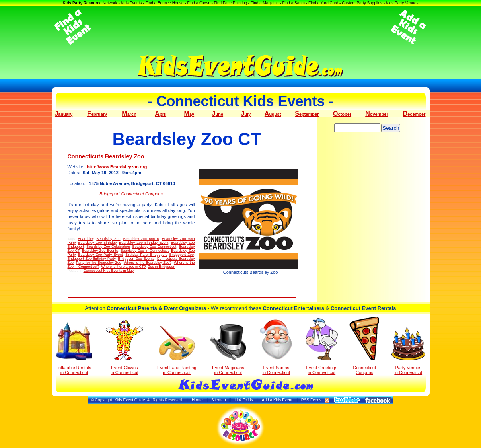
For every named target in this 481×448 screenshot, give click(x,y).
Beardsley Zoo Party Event (101, 255)
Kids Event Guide (129, 400)
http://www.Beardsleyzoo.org (117, 167)
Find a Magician (265, 3)
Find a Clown (199, 3)
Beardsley (86, 239)
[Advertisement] (241, 27)
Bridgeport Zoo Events (136, 259)
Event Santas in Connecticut (276, 347)
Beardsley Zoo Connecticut (155, 247)
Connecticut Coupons (364, 346)
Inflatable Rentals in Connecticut (74, 349)
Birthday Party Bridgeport (146, 255)
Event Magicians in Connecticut (228, 349)
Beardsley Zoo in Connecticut (145, 251)
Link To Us (244, 400)
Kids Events (131, 3)
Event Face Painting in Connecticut (177, 350)
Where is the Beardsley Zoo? (148, 263)
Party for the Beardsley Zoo (99, 263)
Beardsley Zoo (108, 239)
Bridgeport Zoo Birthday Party (92, 259)
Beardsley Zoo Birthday (97, 243)
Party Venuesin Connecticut (408, 351)
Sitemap (219, 400)
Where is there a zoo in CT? (124, 267)
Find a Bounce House (164, 3)
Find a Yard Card (323, 3)
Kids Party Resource (82, 3)
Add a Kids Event (277, 400)
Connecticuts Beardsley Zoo (106, 156)
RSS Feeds (311, 400)
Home (197, 400)
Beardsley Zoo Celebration (108, 247)
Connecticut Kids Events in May (109, 271)
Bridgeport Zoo (182, 255)
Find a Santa (293, 3)
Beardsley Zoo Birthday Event (144, 243)
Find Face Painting (231, 3)
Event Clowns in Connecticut (125, 347)
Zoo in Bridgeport (162, 267)
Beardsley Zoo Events (100, 251)
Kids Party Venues (402, 3)
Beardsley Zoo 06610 (141, 239)
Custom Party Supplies (362, 3)
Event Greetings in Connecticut (322, 347)
